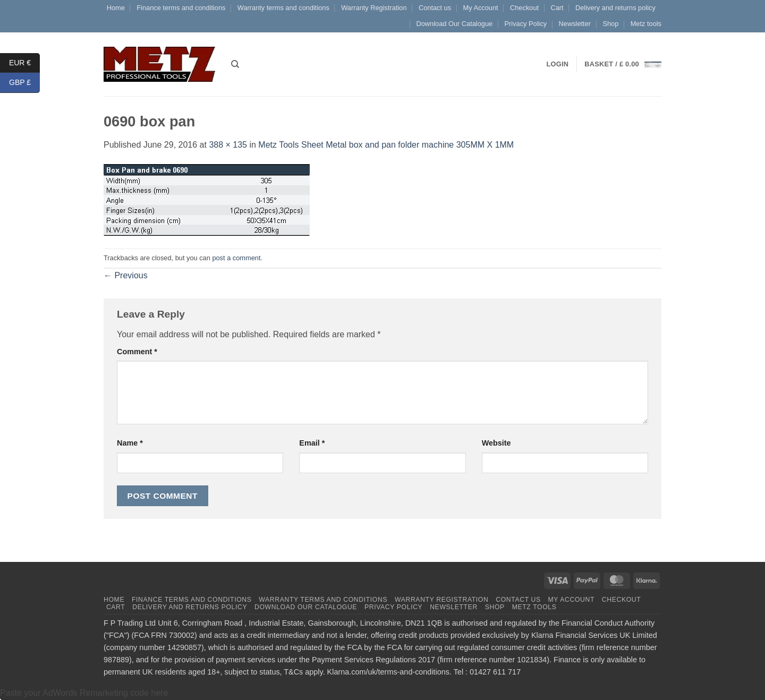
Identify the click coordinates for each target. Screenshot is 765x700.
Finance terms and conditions (181, 8)
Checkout (524, 8)
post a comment (236, 258)
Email (312, 443)
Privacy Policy (526, 24)
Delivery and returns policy (615, 8)
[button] (623, 64)
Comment (137, 352)
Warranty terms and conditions (283, 8)
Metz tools (646, 24)
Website (496, 443)
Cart (557, 8)
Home (116, 8)
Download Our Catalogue (454, 24)
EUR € (24, 63)
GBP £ (24, 83)
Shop (610, 24)
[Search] (235, 64)
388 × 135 (228, 145)
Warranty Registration (374, 8)
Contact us (435, 8)
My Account (480, 8)
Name (130, 443)
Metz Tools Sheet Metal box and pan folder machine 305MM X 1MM (386, 145)
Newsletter (575, 24)
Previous (126, 275)
